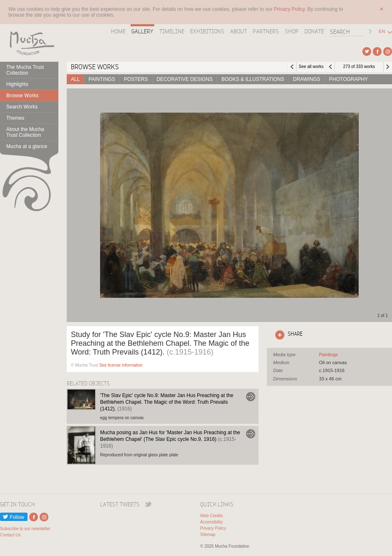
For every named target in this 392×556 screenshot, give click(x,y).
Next (388, 67)
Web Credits (212, 516)
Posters (136, 79)
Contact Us (10, 535)
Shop (292, 31)
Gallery (142, 31)
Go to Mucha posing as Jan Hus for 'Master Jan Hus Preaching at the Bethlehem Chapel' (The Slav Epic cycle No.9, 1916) (251, 434)
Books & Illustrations (253, 79)
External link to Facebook (377, 52)
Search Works (22, 107)
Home (118, 31)
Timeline (172, 31)
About (239, 31)
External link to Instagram (388, 52)
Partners (266, 31)
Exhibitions (207, 31)
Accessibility (211, 522)
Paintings (102, 79)
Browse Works (22, 96)
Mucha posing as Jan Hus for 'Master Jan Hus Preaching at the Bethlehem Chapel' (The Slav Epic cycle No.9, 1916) (170, 439)
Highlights (17, 84)
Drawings (307, 79)
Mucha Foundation (29, 43)
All (75, 79)
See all (328, 355)
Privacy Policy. (291, 9)
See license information (121, 365)
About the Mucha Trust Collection (25, 132)
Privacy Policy (213, 528)
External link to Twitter (367, 52)
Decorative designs (185, 79)
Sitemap (208, 535)
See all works (311, 67)
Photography (348, 79)
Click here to (287, 335)
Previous (330, 67)
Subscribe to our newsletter (25, 529)
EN (382, 31)
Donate (314, 31)
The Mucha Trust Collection (25, 70)
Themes (15, 118)
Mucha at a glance (27, 146)
